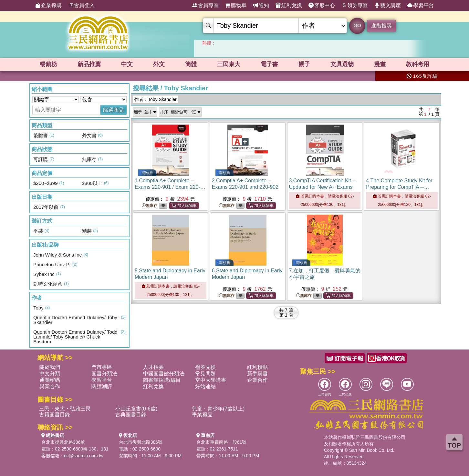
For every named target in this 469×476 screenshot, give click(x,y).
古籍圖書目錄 (55, 415)
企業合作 (257, 380)
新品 (89, 64)
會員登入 (81, 5)
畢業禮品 (202, 415)
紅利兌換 (289, 5)
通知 (261, 5)
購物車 (236, 5)
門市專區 (102, 367)
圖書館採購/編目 (162, 380)
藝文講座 (388, 5)
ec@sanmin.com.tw (84, 456)
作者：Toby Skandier (156, 99)
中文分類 (50, 374)
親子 (304, 64)
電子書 (269, 64)
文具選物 (342, 64)
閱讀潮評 (102, 386)
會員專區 (205, 5)
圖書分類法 (104, 374)
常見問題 (205, 374)
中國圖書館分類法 (164, 374)
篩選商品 (113, 110)
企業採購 (48, 5)
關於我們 (50, 367)
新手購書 (257, 374)
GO (357, 25)
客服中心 (322, 5)
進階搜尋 (381, 26)
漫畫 (380, 64)
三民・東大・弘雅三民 (65, 409)
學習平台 (421, 5)
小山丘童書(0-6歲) (136, 409)
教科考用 (418, 64)
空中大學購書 (211, 380)
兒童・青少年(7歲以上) (218, 409)
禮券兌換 (205, 367)
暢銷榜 (48, 64)
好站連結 (205, 386)
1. (170, 187)
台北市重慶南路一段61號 (222, 442)
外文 (159, 64)
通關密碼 (50, 380)
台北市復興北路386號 (63, 442)
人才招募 (153, 367)
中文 (127, 64)
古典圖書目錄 (131, 415)
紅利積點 (257, 367)
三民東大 (229, 64)
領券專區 (355, 5)
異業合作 (50, 386)
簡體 (191, 64)
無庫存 (150, 206)
